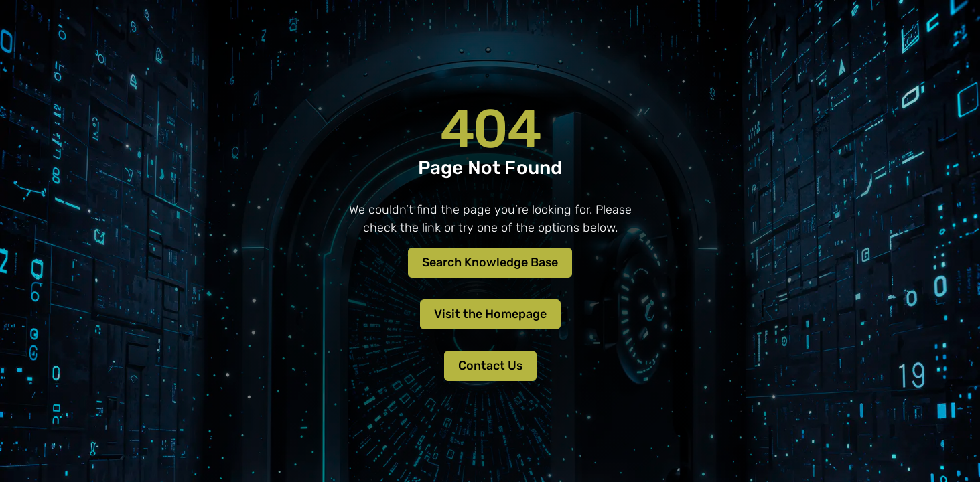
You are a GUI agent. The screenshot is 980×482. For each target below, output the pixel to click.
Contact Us (490, 366)
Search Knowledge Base (490, 262)
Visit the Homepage (490, 314)
